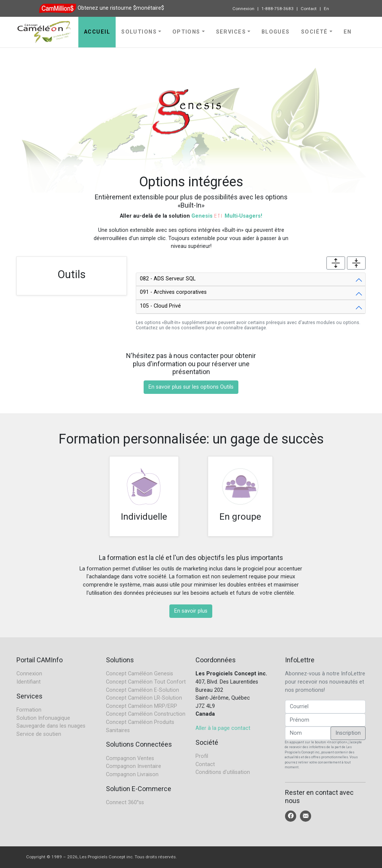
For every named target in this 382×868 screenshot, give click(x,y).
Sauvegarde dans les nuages (51, 726)
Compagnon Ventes (130, 758)
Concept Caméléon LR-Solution (144, 698)
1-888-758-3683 (278, 9)
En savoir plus (191, 611)
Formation (29, 710)
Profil (202, 756)
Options (186, 32)
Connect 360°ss (125, 802)
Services (231, 32)
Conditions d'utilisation (223, 772)
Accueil (97, 32)
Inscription (348, 733)
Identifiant (29, 682)
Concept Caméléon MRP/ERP (142, 706)
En (326, 9)
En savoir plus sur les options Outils (191, 387)
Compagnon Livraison (132, 774)
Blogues (276, 32)
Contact (309, 9)
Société (314, 32)
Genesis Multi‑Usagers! (227, 216)
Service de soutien (39, 734)
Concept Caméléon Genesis (140, 674)
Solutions (139, 32)
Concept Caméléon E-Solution (143, 690)
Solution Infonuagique (43, 718)
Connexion (243, 9)
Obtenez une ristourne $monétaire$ (121, 8)
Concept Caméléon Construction (146, 714)
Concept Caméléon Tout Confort (146, 682)
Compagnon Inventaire (134, 766)
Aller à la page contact (223, 728)
